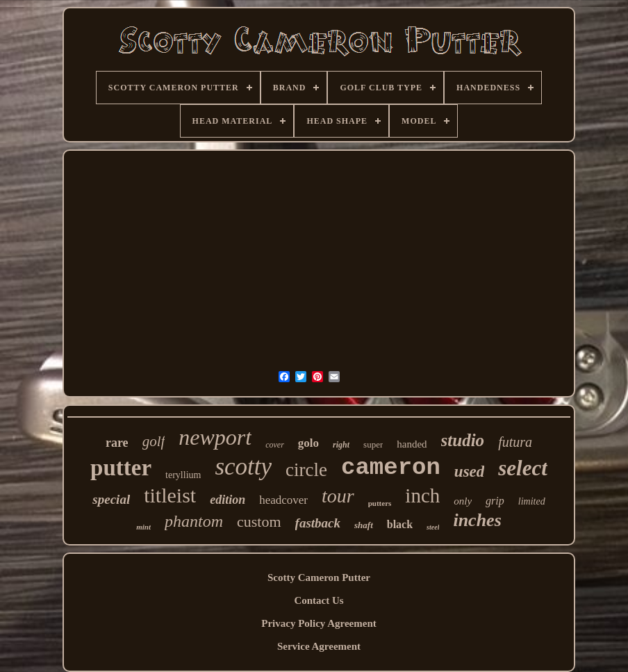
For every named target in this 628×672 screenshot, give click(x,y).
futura (515, 442)
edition (228, 500)
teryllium (183, 475)
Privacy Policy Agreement (319, 623)
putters (380, 503)
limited (532, 501)
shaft (364, 525)
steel (433, 527)
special (111, 499)
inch (422, 495)
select (523, 468)
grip (495, 501)
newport (215, 437)
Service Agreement (319, 646)
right (341, 445)
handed (412, 444)
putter (121, 468)
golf (154, 441)
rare (117, 443)
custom (259, 522)
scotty (243, 467)
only (463, 501)
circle (306, 470)
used (469, 472)
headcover (283, 500)
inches (477, 520)
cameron (391, 468)
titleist (170, 495)
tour (338, 496)
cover (275, 445)
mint (143, 527)
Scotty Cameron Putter (319, 577)
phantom (194, 521)
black (400, 524)
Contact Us (319, 600)
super (373, 444)
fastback (318, 523)
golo (308, 443)
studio (463, 440)
